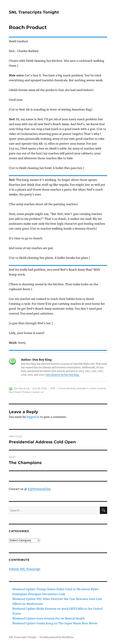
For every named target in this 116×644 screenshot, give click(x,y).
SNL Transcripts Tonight (34, 12)
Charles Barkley (67, 388)
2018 (52, 388)
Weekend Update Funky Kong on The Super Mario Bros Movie (55, 623)
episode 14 (83, 388)
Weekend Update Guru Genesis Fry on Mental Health (49, 618)
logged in (33, 417)
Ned (11, 392)
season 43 (38, 392)
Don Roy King (21, 388)
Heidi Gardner (98, 388)
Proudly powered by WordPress (57, 637)
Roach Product (23, 392)
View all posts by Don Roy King (62, 375)
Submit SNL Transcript (25, 569)
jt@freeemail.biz (39, 489)
